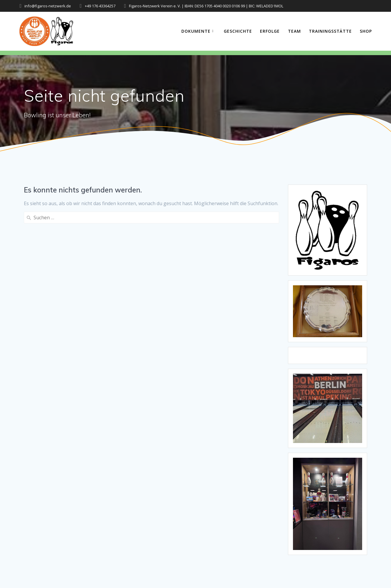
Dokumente (196, 31)
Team (294, 31)
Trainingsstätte (330, 31)
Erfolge (270, 31)
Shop (366, 31)
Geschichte (238, 31)
